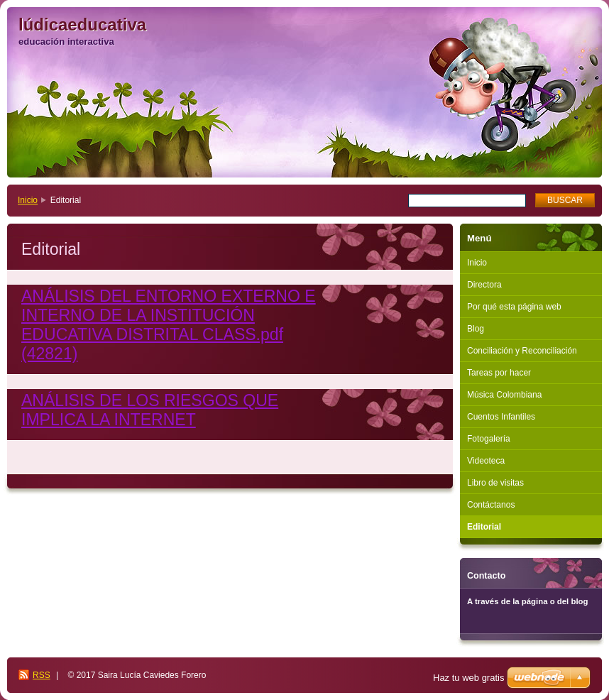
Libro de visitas (495, 483)
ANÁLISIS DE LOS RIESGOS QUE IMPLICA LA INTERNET (150, 410)
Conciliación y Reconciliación (522, 351)
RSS (42, 675)
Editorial (484, 527)
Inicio (28, 200)
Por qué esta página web (514, 307)
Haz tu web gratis (468, 678)
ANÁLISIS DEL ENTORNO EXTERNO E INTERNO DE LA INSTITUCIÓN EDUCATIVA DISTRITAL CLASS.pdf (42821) (169, 325)
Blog (476, 329)
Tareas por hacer (499, 373)
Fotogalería (489, 439)
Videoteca (486, 461)
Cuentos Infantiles (501, 417)
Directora (484, 285)
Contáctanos (491, 505)
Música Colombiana (504, 395)
